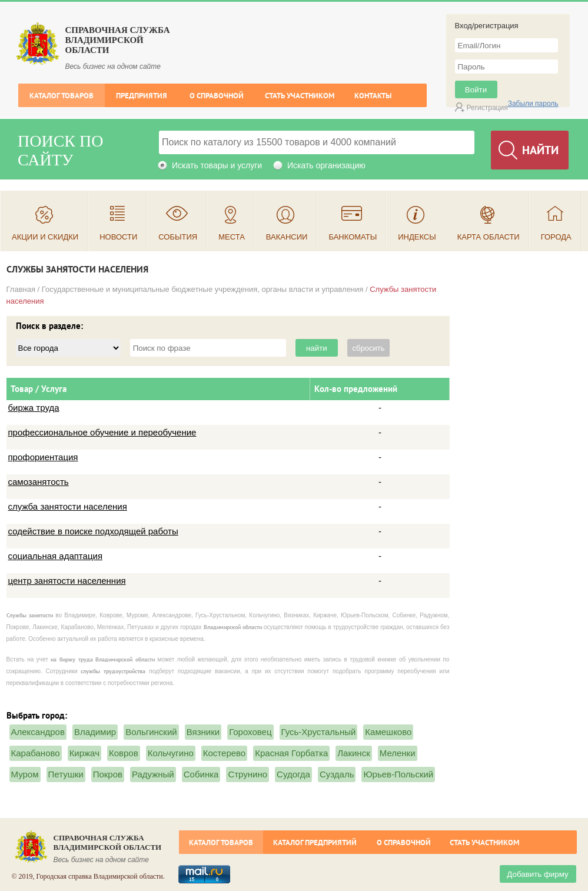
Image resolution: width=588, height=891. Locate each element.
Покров (108, 774)
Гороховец (250, 732)
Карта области (489, 237)
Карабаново (36, 753)
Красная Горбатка (291, 753)
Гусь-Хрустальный (319, 732)
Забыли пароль (533, 104)
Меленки (398, 753)
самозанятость (39, 482)
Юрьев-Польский (398, 774)
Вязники (203, 732)
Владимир (95, 732)
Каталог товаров (62, 96)
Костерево (224, 753)
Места (232, 237)
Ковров (124, 753)
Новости (118, 237)
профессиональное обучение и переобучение (102, 432)
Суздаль (337, 774)
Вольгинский (151, 732)
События (178, 237)
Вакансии (287, 237)
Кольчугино (171, 753)
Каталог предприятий (315, 842)
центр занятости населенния (67, 581)
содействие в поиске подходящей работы (93, 531)
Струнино (248, 774)
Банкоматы (353, 237)
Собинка (201, 774)
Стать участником (300, 96)
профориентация (43, 457)
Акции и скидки (45, 237)
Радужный (153, 774)
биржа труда (34, 408)
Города (556, 237)
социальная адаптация (56, 556)
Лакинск (353, 753)
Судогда (293, 774)
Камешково (388, 732)
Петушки (66, 774)
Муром (25, 774)
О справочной (217, 96)
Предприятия (142, 96)
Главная (21, 289)
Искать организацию (326, 165)
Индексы (417, 237)
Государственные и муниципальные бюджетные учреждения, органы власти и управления (203, 289)
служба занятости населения (68, 506)
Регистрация (487, 108)
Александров (38, 732)
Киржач (84, 753)
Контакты (373, 96)
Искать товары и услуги (217, 165)
